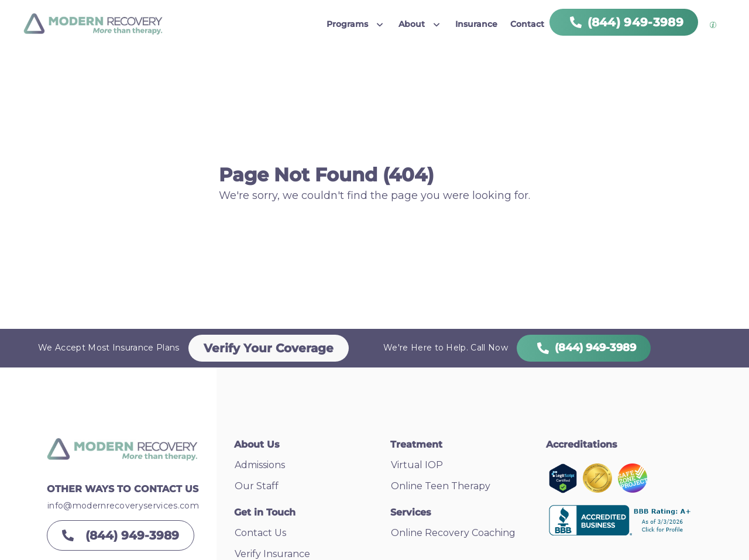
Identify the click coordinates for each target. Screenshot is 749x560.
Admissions (260, 465)
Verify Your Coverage (269, 348)
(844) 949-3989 (584, 348)
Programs (347, 24)
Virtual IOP (417, 465)
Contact (527, 24)
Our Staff (257, 486)
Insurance (476, 24)
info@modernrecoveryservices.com (123, 506)
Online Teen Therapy (441, 486)
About (412, 24)
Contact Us (260, 533)
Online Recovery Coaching (453, 533)
